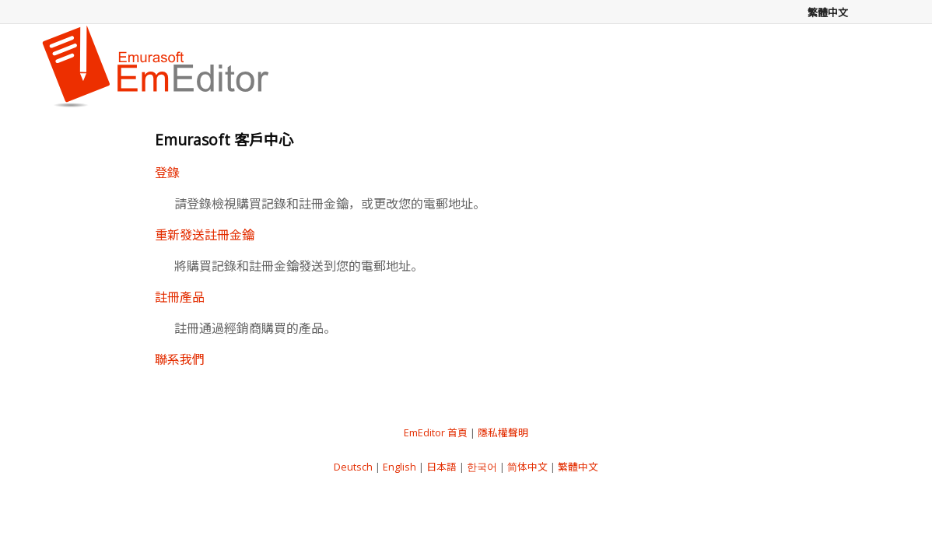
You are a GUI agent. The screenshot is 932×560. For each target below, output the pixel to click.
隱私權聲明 (503, 432)
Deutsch (353, 467)
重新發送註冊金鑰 (205, 235)
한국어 (482, 467)
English (399, 467)
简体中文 (527, 467)
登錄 (167, 173)
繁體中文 (578, 467)
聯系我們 (180, 359)
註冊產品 (180, 297)
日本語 (441, 467)
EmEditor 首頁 (436, 432)
